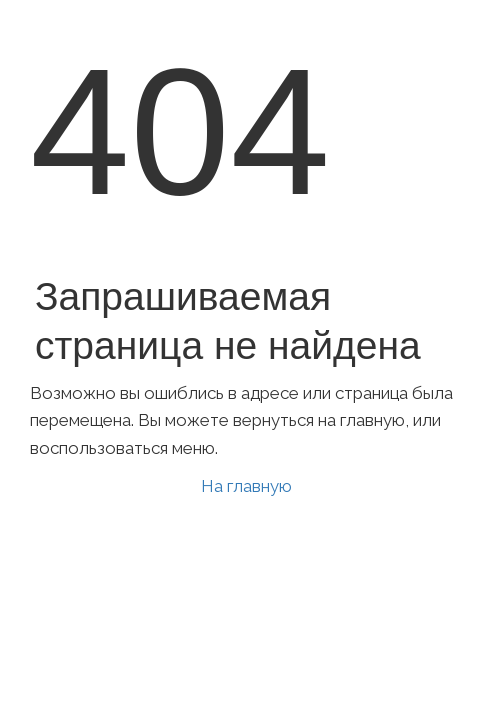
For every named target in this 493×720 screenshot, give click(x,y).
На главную (246, 486)
